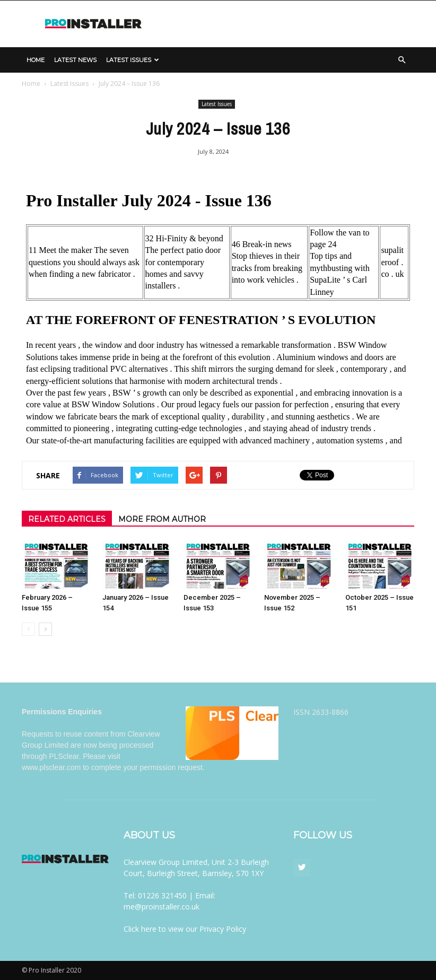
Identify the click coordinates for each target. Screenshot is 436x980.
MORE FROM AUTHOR (162, 519)
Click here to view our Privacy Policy (185, 929)
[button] (402, 60)
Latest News (75, 60)
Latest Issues (133, 60)
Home (36, 60)
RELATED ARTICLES (67, 519)
